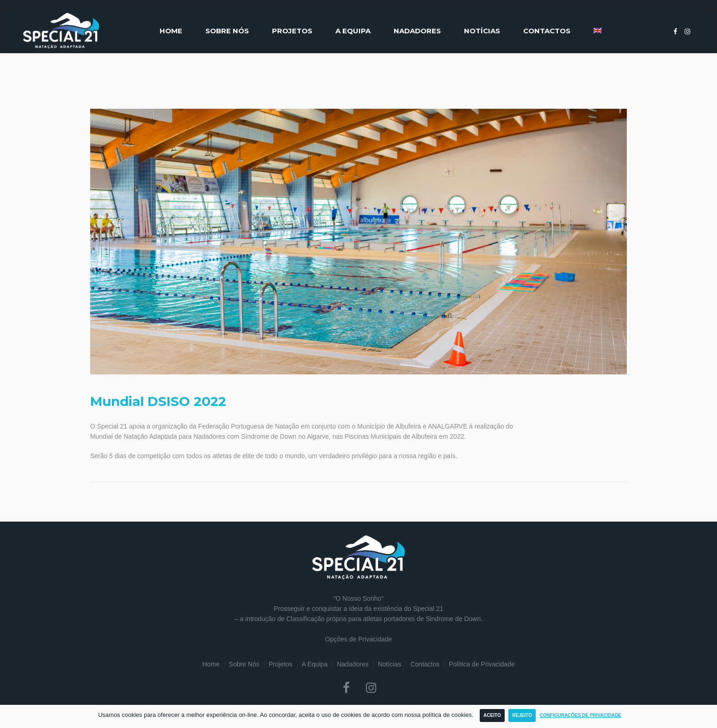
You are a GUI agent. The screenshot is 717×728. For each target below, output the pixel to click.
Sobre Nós (244, 664)
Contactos (425, 664)
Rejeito (522, 715)
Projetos (281, 664)
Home (211, 664)
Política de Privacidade (482, 664)
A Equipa (315, 664)
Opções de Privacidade (359, 639)
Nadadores (353, 664)
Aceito (492, 715)
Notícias (390, 664)
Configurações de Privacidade (581, 715)
